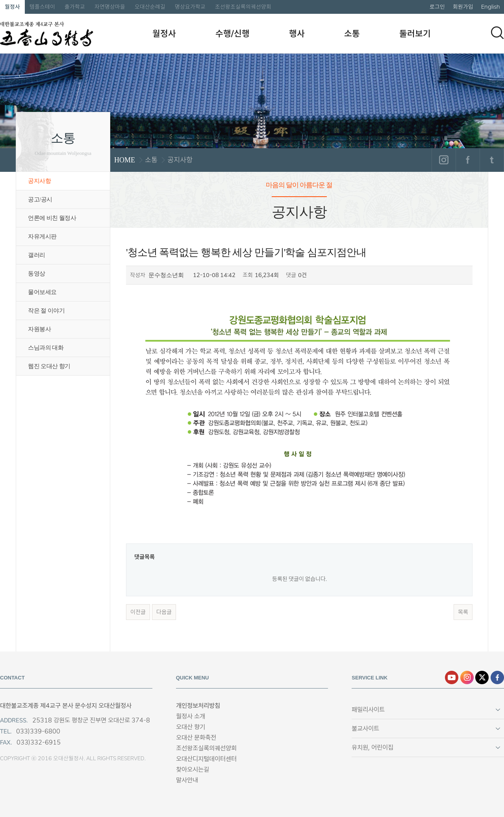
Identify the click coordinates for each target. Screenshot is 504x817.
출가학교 (75, 7)
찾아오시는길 (193, 770)
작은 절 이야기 (46, 311)
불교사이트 (365, 729)
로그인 (437, 7)
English (491, 7)
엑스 (482, 677)
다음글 (164, 612)
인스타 (467, 677)
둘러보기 (415, 33)
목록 (463, 612)
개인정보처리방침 (198, 706)
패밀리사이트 (368, 710)
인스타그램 (444, 160)
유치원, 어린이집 (372, 747)
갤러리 (37, 255)
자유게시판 (42, 236)
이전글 (138, 612)
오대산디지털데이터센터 (206, 759)
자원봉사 (39, 329)
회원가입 (463, 7)
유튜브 (452, 677)
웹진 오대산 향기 (49, 366)
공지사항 (39, 181)
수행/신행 (233, 33)
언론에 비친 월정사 (52, 218)
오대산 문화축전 (196, 738)
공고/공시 (40, 199)
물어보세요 (42, 292)
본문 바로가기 (0, 0)
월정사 (12, 7)
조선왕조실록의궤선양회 (243, 7)
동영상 (37, 274)
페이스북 (468, 160)
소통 (352, 33)
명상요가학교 (190, 7)
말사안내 (187, 780)
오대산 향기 (191, 727)
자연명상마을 (110, 7)
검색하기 (497, 33)
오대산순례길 (150, 7)
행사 (297, 33)
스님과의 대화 (46, 348)
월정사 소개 (191, 716)
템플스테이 (42, 7)
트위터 (492, 160)
